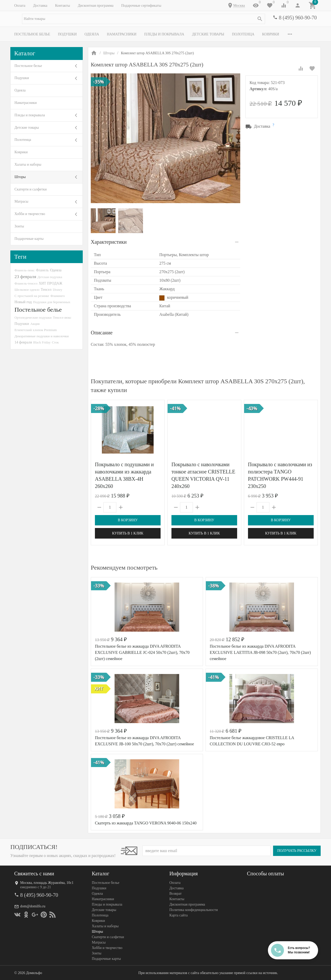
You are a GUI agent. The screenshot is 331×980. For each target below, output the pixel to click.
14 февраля (23, 342)
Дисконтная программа (96, 6)
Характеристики (109, 242)
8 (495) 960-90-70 (298, 18)
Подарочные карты (29, 239)
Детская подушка (50, 277)
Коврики (271, 34)
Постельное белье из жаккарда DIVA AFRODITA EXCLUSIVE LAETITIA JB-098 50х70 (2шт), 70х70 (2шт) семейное (260, 652)
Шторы (20, 177)
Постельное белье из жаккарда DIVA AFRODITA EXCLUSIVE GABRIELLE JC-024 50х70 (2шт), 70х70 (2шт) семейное (142, 652)
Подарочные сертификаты (141, 6)
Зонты (19, 226)
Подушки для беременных (52, 302)
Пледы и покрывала (164, 34)
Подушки (67, 34)
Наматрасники (122, 34)
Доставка (40, 6)
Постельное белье (32, 34)
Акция (35, 324)
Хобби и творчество (30, 214)
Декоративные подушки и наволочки (42, 336)
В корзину (128, 520)
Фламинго (58, 296)
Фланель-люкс (25, 270)
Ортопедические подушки (33, 317)
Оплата (20, 6)
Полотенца (243, 34)
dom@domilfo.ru (33, 906)
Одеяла (92, 34)
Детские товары (208, 34)
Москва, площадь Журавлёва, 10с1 (47, 883)
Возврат (175, 894)
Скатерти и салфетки (31, 189)
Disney (58, 290)
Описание (102, 333)
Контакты (63, 6)
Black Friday (42, 342)
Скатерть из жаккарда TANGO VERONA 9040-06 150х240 (146, 823)
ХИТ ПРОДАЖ (51, 283)
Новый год (23, 302)
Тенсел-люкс (62, 317)
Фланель (42, 270)
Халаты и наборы (28, 164)
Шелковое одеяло (27, 290)
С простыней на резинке (32, 296)
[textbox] (144, 19)
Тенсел (46, 289)
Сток (55, 342)
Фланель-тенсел (26, 283)
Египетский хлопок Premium (36, 330)
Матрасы (21, 201)
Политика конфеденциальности (194, 910)
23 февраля (25, 277)
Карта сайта (179, 915)
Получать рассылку (297, 851)
